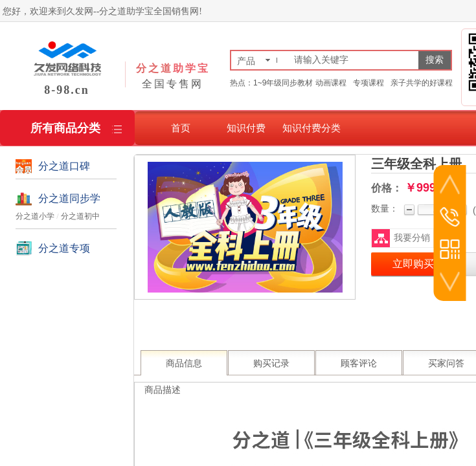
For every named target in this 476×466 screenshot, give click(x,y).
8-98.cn (67, 90)
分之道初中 (80, 216)
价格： (387, 188)
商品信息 (184, 363)
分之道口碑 (64, 166)
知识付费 (246, 128)
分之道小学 (35, 216)
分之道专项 (64, 248)
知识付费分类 (312, 128)
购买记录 (271, 363)
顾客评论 (359, 363)
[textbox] (354, 60)
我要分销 (412, 238)
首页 (181, 128)
